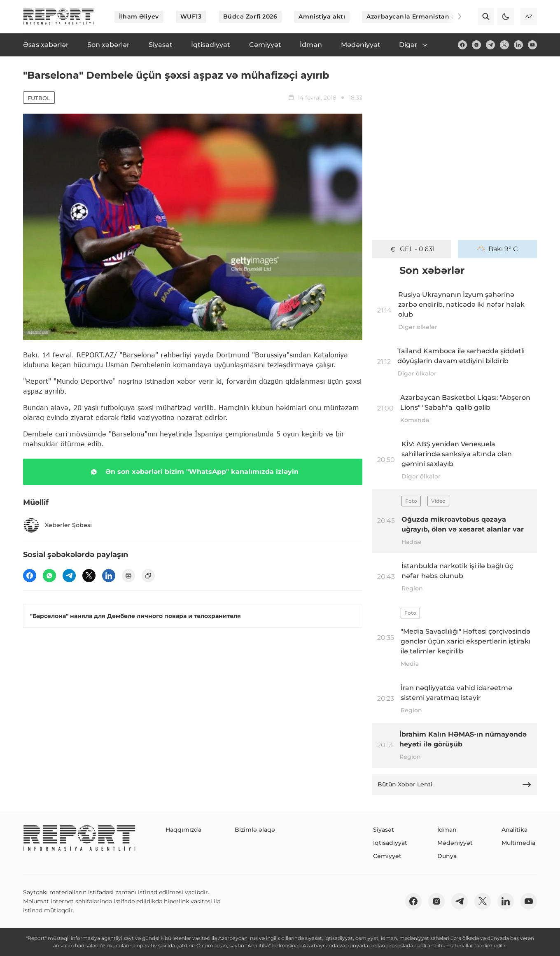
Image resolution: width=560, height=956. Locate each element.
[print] (128, 576)
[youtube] (532, 45)
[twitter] (504, 45)
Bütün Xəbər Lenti (455, 785)
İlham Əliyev (139, 16)
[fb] (462, 45)
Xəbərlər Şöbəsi (57, 525)
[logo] (58, 16)
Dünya (447, 856)
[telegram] (490, 45)
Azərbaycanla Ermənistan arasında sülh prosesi (443, 16)
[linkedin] (518, 45)
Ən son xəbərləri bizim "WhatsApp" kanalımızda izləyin (193, 472)
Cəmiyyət (387, 856)
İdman (447, 830)
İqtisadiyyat (390, 843)
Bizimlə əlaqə (255, 830)
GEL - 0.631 (412, 249)
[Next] (454, 16)
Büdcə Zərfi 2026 (250, 16)
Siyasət (384, 830)
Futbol (39, 98)
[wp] (49, 576)
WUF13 (191, 16)
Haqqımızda (183, 830)
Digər (414, 45)
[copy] (148, 576)
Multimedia (518, 843)
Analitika (514, 830)
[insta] (476, 45)
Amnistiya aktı (322, 16)
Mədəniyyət (455, 843)
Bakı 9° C (498, 249)
